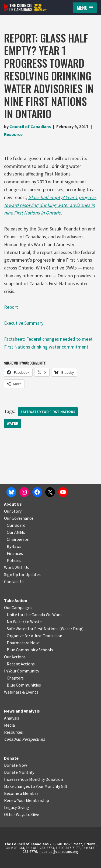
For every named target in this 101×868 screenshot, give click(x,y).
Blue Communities (24, 685)
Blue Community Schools (30, 650)
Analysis (12, 718)
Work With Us (16, 567)
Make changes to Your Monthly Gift (36, 786)
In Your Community (22, 671)
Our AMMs (16, 532)
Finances (15, 553)
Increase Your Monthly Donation (34, 779)
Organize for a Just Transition (34, 636)
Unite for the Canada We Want (34, 615)
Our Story (13, 511)
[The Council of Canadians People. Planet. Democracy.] (26, 8)
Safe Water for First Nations (48, 412)
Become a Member (21, 793)
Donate (11, 758)
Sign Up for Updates (22, 574)
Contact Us (14, 581)
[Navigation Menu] (85, 8)
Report (11, 307)
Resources (13, 732)
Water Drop (72, 629)
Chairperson (18, 539)
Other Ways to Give (22, 814)
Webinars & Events (21, 692)
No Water (16, 622)
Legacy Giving (17, 807)
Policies (14, 560)
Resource (13, 134)
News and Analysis (22, 711)
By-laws (14, 546)
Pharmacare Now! (23, 643)
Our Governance (19, 518)
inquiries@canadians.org (59, 851)
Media (9, 725)
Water (13, 423)
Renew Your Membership (27, 800)
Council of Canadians (30, 126)
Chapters (15, 678)
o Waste (34, 622)
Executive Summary (24, 323)
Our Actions (15, 657)
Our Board (16, 525)
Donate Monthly (19, 772)
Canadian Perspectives (25, 739)
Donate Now (15, 765)
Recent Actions (21, 664)
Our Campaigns (18, 607)
